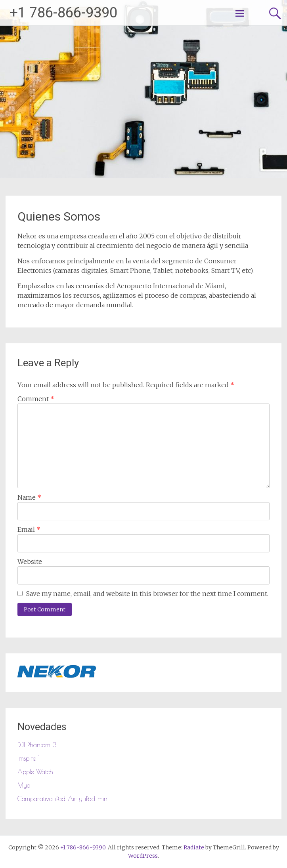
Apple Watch (35, 772)
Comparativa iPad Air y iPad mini (63, 799)
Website (30, 562)
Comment (36, 399)
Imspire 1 (29, 758)
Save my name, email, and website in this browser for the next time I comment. (147, 594)
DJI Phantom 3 (37, 745)
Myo (24, 785)
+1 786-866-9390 (64, 13)
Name (29, 497)
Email (29, 529)
